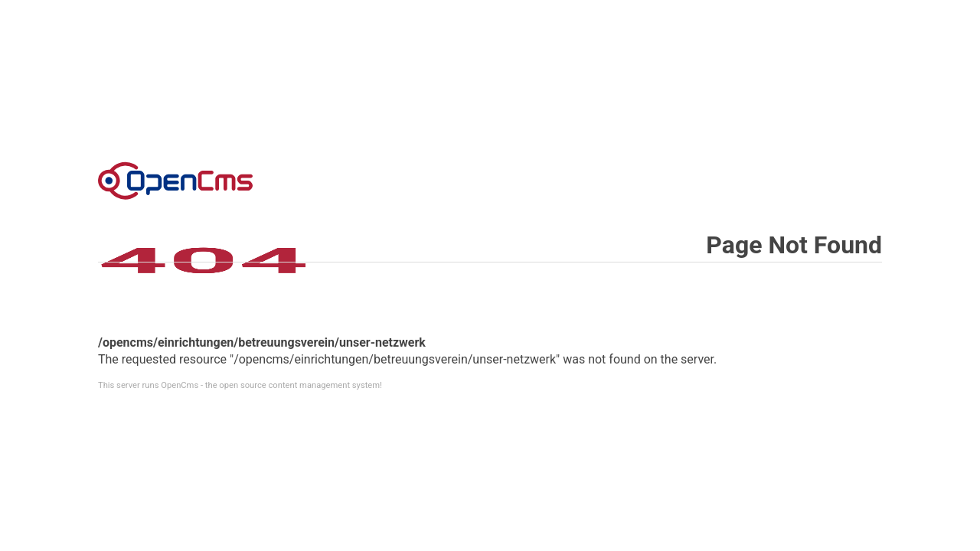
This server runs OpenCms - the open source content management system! (240, 385)
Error (175, 181)
